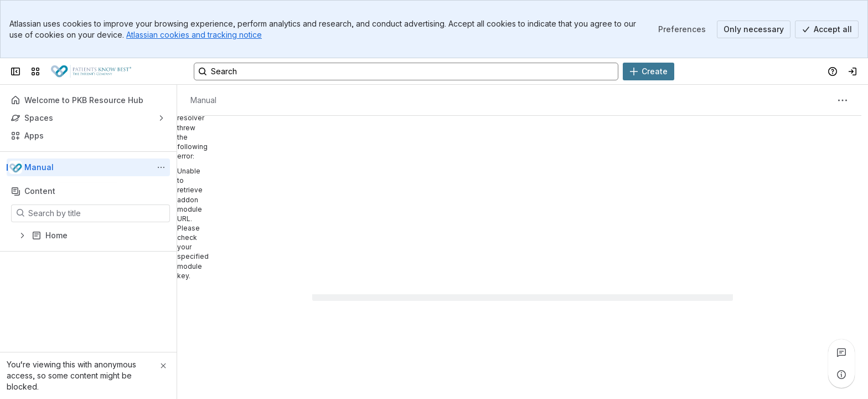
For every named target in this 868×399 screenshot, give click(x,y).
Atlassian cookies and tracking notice (194, 35)
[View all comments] (841, 352)
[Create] (649, 71)
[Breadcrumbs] (203, 100)
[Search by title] (97, 213)
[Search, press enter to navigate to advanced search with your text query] (406, 71)
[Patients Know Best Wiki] (91, 71)
